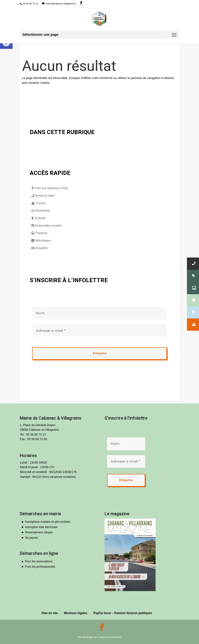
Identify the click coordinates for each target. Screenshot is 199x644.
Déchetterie (41, 211)
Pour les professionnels (40, 567)
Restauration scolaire (47, 226)
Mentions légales (76, 613)
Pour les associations (39, 561)
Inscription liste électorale (41, 527)
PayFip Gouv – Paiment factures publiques (123, 613)
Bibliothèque (41, 241)
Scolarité (39, 218)
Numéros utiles (43, 196)
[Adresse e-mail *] (99, 331)
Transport (39, 233)
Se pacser (32, 538)
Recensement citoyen (39, 532)
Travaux (39, 203)
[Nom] (99, 313)
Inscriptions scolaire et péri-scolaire (48, 522)
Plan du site (50, 613)
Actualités (40, 248)
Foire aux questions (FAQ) (50, 188)
